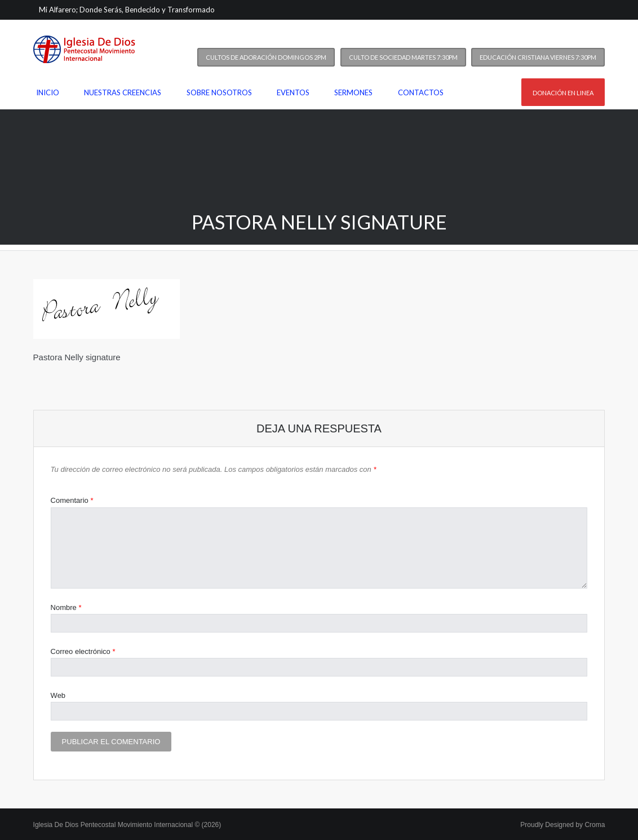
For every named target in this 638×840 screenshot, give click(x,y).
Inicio (48, 92)
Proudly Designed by (562, 825)
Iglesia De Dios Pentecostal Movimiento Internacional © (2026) (127, 825)
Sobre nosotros (219, 92)
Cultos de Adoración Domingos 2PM (266, 57)
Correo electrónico (83, 651)
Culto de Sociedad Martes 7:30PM (403, 57)
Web (58, 695)
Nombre (66, 607)
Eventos (293, 92)
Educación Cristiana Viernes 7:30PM (538, 57)
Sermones (353, 92)
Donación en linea (563, 93)
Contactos (421, 92)
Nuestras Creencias (123, 92)
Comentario (72, 500)
